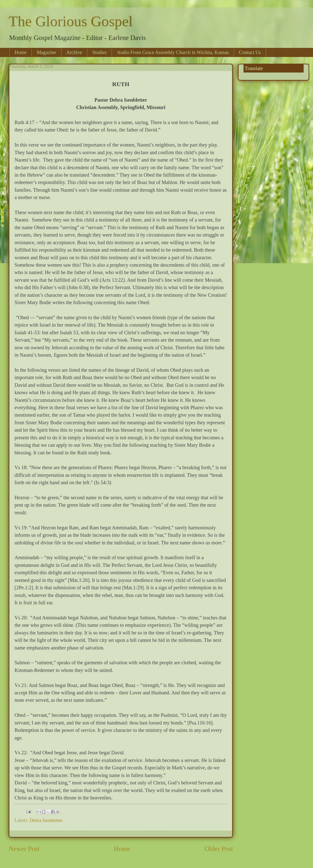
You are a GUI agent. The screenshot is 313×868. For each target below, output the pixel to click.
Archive (74, 52)
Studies (99, 52)
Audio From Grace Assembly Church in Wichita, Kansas (173, 52)
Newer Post (24, 849)
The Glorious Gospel (71, 21)
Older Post (219, 849)
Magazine (46, 52)
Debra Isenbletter (46, 820)
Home (21, 52)
